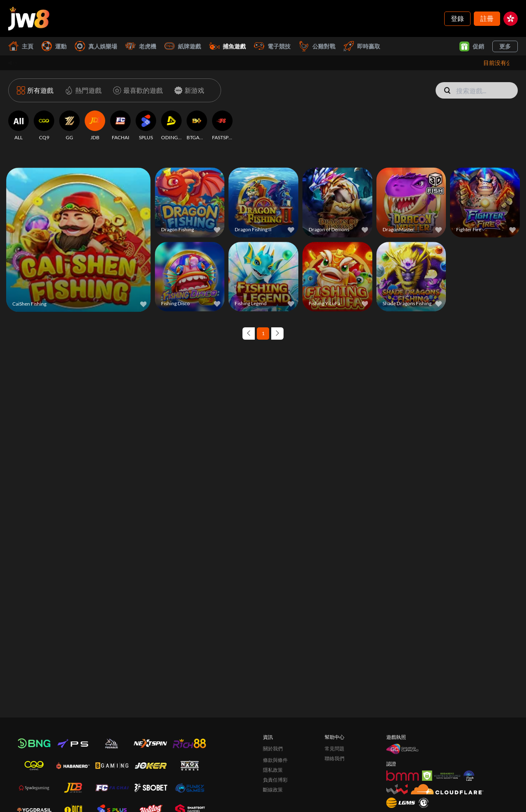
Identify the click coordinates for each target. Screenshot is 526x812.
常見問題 (335, 749)
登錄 (457, 18)
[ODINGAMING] (171, 126)
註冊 (487, 18)
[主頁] (29, 18)
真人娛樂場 (96, 46)
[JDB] (95, 126)
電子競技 (272, 46)
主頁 (21, 46)
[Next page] (277, 334)
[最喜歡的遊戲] (136, 90)
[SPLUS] (146, 126)
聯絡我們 (335, 758)
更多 (505, 46)
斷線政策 (273, 790)
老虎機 (141, 46)
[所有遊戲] (35, 90)
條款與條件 (275, 760)
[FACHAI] (120, 126)
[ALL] (18, 126)
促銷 (472, 46)
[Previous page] (249, 334)
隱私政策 (273, 770)
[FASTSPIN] (222, 126)
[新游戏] (188, 90)
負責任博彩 (275, 780)
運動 (54, 46)
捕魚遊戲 (227, 46)
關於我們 (273, 749)
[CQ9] (44, 126)
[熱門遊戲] (82, 90)
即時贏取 (362, 46)
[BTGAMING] (197, 126)
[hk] (511, 19)
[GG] (69, 126)
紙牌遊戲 (183, 46)
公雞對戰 (317, 46)
